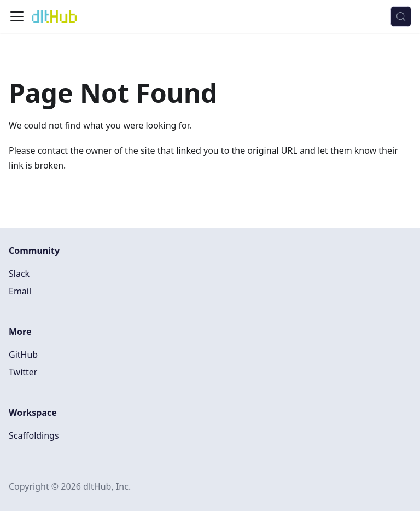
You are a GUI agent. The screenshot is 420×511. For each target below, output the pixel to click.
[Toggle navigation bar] (17, 16)
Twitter (23, 372)
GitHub (23, 355)
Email (20, 291)
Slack (19, 274)
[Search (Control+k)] (401, 16)
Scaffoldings (34, 435)
